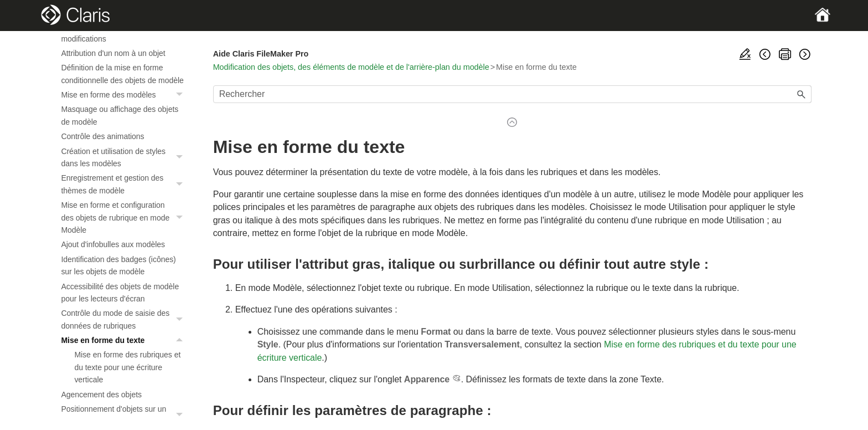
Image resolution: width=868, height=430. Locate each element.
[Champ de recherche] (512, 94)
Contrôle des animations (102, 136)
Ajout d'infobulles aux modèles (113, 244)
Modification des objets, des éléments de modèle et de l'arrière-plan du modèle (351, 67)
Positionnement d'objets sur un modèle (125, 415)
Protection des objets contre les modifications (115, 32)
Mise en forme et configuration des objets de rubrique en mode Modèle (125, 217)
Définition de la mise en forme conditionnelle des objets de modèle (122, 74)
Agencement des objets (101, 395)
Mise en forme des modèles (125, 95)
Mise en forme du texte (125, 340)
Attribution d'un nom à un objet (113, 53)
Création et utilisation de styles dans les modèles (125, 158)
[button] (181, 95)
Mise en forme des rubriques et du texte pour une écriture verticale (127, 367)
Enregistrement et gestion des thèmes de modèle (125, 184)
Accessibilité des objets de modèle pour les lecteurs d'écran (120, 293)
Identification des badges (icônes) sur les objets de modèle (118, 265)
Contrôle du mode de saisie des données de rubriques (125, 319)
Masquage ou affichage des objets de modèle (120, 115)
